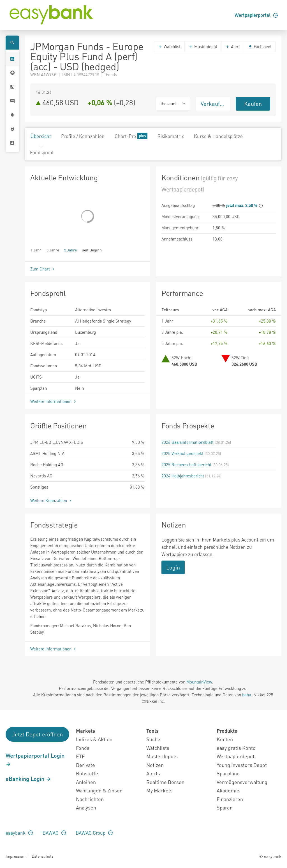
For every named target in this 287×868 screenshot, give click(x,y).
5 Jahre (70, 250)
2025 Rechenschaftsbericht (186, 465)
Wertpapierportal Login (35, 760)
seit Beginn (92, 250)
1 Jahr (36, 250)
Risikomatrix (171, 136)
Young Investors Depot (242, 765)
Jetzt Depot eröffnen (37, 734)
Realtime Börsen (165, 782)
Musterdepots (162, 756)
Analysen (86, 807)
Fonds (83, 748)
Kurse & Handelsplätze (218, 136)
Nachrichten (90, 799)
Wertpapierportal (256, 15)
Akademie (228, 790)
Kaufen (253, 104)
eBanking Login (28, 779)
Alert (233, 46)
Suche (153, 739)
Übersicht (41, 136)
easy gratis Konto (236, 748)
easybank (19, 833)
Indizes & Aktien (94, 739)
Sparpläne (228, 773)
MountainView (199, 682)
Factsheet (260, 46)
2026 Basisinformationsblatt (188, 442)
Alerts (153, 773)
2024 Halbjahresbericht (183, 476)
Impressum (16, 856)
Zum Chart (43, 269)
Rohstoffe (87, 773)
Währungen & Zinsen (99, 790)
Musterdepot (203, 46)
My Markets (159, 790)
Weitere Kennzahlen (51, 500)
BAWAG (54, 833)
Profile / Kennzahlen (83, 136)
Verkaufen (213, 104)
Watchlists (158, 748)
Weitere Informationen (54, 401)
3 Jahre (53, 250)
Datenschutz (42, 856)
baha (247, 695)
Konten (225, 739)
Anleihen (86, 782)
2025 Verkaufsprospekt (182, 453)
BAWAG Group (94, 833)
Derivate (85, 765)
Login (173, 567)
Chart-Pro (131, 136)
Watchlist (169, 46)
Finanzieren (230, 799)
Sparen (225, 807)
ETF (80, 756)
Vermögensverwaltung (242, 782)
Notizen (155, 765)
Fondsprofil (42, 152)
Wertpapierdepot (236, 756)
